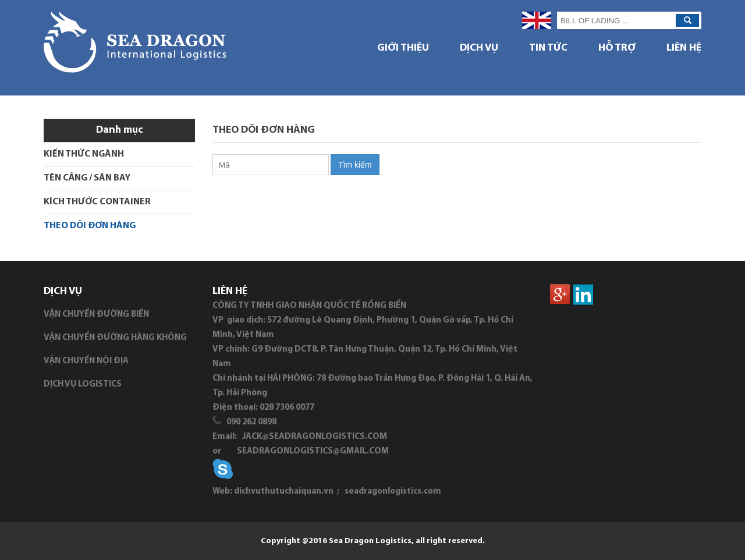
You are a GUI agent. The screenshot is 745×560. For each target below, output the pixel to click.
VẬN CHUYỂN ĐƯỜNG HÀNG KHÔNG (115, 338)
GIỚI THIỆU (403, 48)
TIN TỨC (548, 48)
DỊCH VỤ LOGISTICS (83, 384)
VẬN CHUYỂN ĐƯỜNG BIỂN (96, 315)
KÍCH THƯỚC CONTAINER (97, 202)
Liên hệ (684, 48)
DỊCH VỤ (479, 48)
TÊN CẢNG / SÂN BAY (87, 178)
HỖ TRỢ (617, 48)
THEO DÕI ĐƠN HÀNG (90, 226)
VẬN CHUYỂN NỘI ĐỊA (86, 361)
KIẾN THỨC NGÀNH (84, 154)
